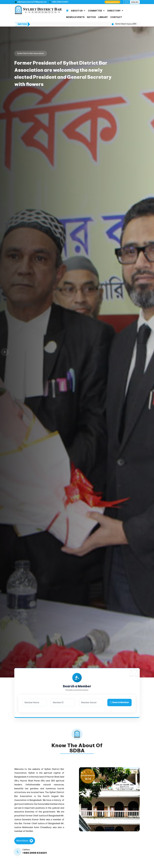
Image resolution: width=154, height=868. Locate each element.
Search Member (119, 702)
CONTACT (116, 17)
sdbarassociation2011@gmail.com (32, 2)
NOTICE (91, 17)
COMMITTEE (95, 11)
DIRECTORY (114, 11)
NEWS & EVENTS (75, 17)
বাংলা (127, 2)
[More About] (25, 841)
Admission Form (112, 2)
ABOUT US (77, 11)
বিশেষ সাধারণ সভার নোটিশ (126, 24)
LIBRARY (103, 17)
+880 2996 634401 (60, 2)
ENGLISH (135, 2)
